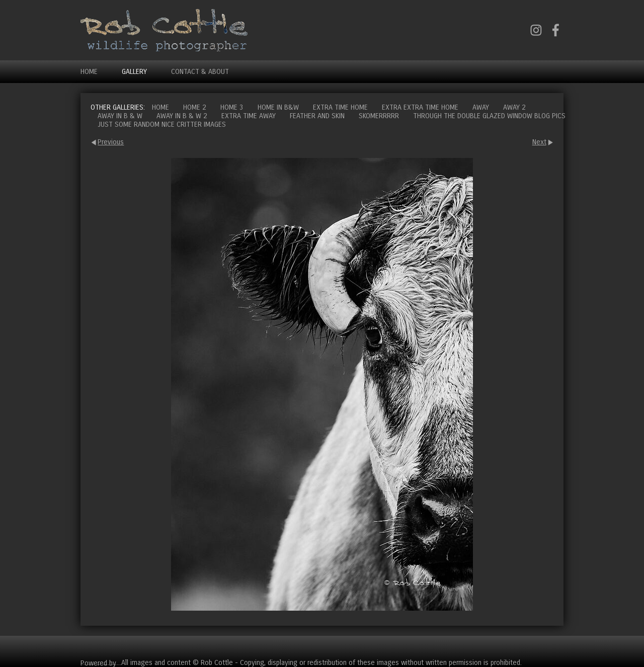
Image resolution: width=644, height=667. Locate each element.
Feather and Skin (317, 116)
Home (89, 72)
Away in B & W (120, 116)
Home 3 (232, 107)
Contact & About (200, 72)
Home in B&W (278, 107)
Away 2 (514, 107)
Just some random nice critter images (162, 124)
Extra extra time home (420, 107)
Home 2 (195, 107)
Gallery (134, 72)
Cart (555, 647)
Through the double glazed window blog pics (489, 116)
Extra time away (249, 116)
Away (481, 107)
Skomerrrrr (379, 116)
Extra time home (340, 107)
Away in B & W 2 (182, 116)
